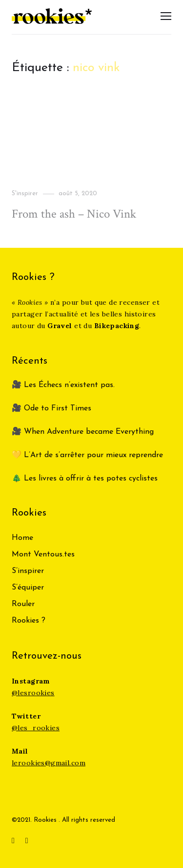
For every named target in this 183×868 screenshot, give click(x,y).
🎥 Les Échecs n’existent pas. (63, 385)
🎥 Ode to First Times (51, 408)
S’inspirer (28, 571)
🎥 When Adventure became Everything (83, 432)
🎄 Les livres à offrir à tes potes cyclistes (85, 479)
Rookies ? (29, 621)
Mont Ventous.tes (43, 554)
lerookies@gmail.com (49, 763)
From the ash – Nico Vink (74, 214)
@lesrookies (33, 693)
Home (22, 538)
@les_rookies (36, 728)
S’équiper (28, 588)
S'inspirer (25, 194)
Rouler (23, 604)
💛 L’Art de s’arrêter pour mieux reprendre (87, 455)
